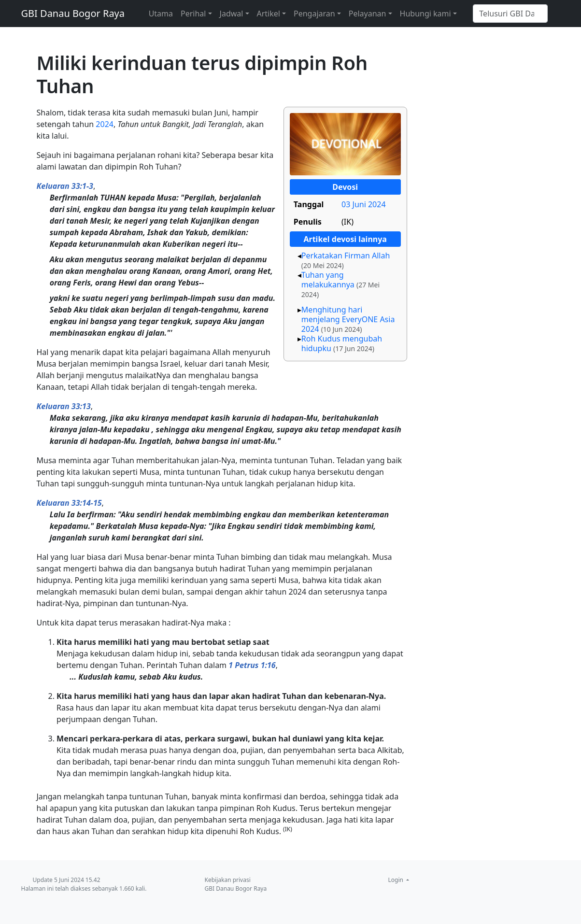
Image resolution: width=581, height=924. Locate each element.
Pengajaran (314, 14)
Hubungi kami (425, 14)
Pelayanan (368, 14)
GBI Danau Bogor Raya (73, 13)
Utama (161, 14)
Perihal (193, 14)
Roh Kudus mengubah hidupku (342, 343)
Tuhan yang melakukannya (328, 280)
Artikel (269, 14)
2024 (105, 124)
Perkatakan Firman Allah (346, 256)
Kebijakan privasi (228, 880)
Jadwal (232, 14)
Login (397, 880)
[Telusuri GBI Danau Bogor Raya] (510, 14)
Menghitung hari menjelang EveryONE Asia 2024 (348, 319)
